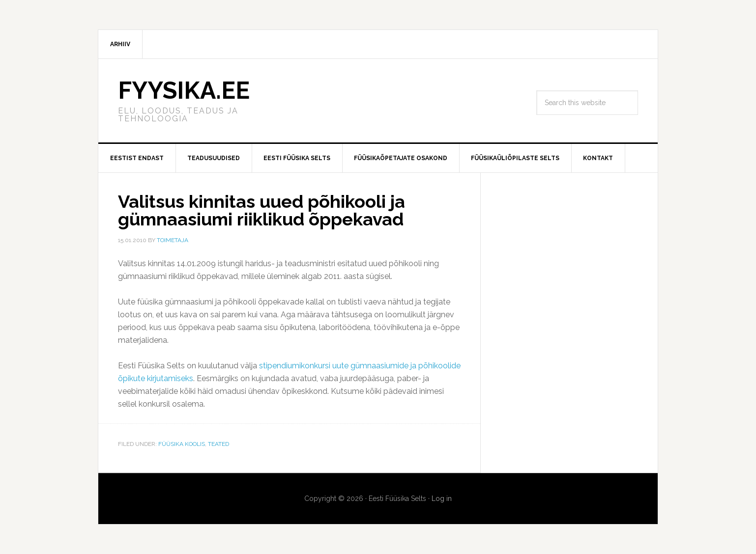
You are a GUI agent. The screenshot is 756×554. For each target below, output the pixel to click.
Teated (218, 444)
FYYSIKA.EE (184, 90)
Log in (442, 499)
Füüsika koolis (182, 444)
